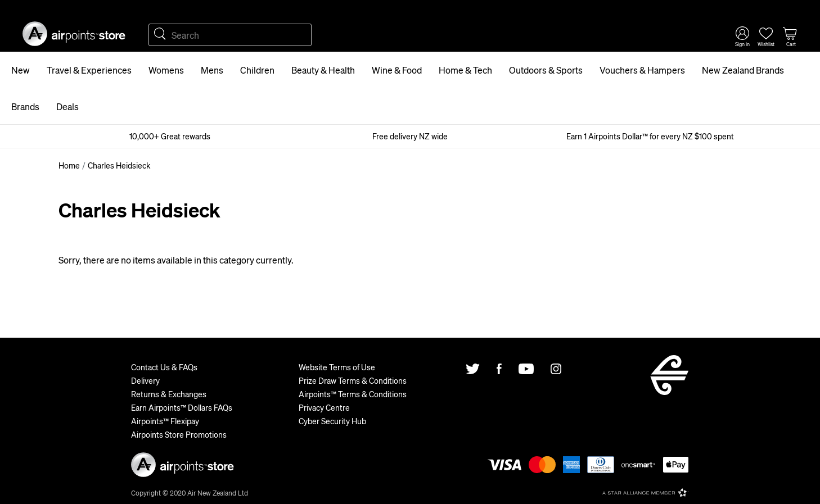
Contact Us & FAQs (164, 367)
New (21, 70)
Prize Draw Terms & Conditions (353, 380)
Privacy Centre (324, 407)
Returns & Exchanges (169, 394)
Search (160, 35)
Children (257, 70)
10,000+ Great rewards (170, 136)
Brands (25, 106)
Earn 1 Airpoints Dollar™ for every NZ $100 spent (650, 136)
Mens (212, 70)
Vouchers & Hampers (642, 70)
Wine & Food (397, 70)
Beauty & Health (323, 70)
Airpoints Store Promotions (179, 434)
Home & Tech (465, 70)
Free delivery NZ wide (410, 136)
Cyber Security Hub (332, 421)
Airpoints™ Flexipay (165, 421)
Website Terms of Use (337, 367)
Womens (166, 70)
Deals (67, 106)
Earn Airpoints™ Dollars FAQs (182, 407)
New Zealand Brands (743, 70)
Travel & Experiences (89, 70)
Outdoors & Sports (546, 70)
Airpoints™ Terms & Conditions (353, 394)
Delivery (145, 380)
